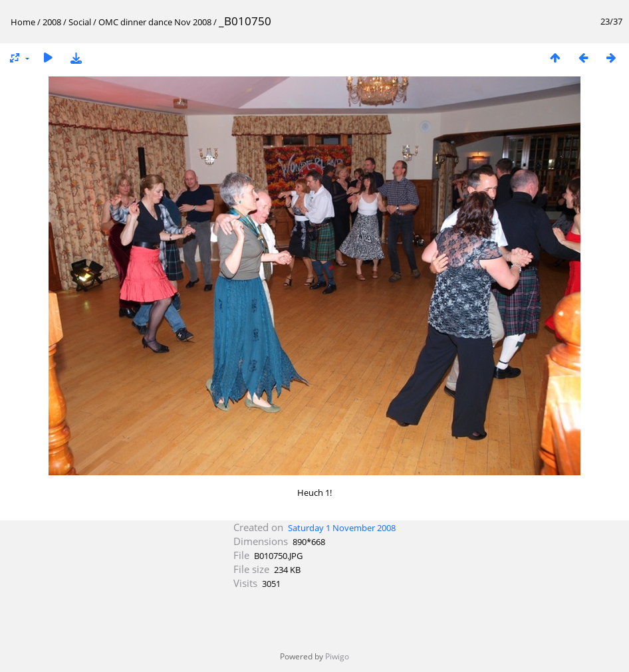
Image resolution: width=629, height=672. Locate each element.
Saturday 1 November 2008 (342, 528)
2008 (52, 22)
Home (23, 22)
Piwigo (337, 656)
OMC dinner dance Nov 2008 (155, 22)
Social (80, 22)
